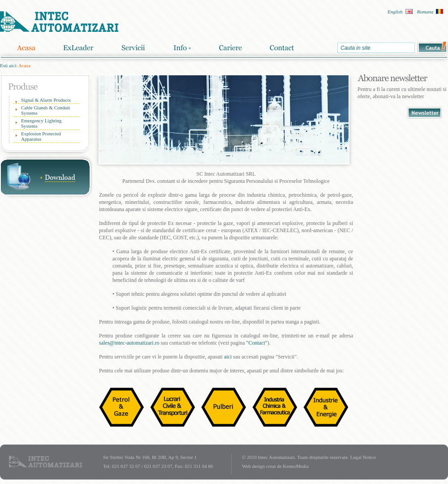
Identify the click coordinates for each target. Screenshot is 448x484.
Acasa (26, 48)
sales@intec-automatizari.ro (129, 343)
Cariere (230, 48)
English (395, 12)
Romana (425, 12)
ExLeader (78, 48)
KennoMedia (295, 466)
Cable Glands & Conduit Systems (45, 110)
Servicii (133, 48)
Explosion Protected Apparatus (41, 136)
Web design (253, 466)
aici (228, 357)
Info (182, 48)
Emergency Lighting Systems (41, 123)
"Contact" (257, 343)
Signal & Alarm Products (46, 100)
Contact (282, 48)
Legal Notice (363, 457)
